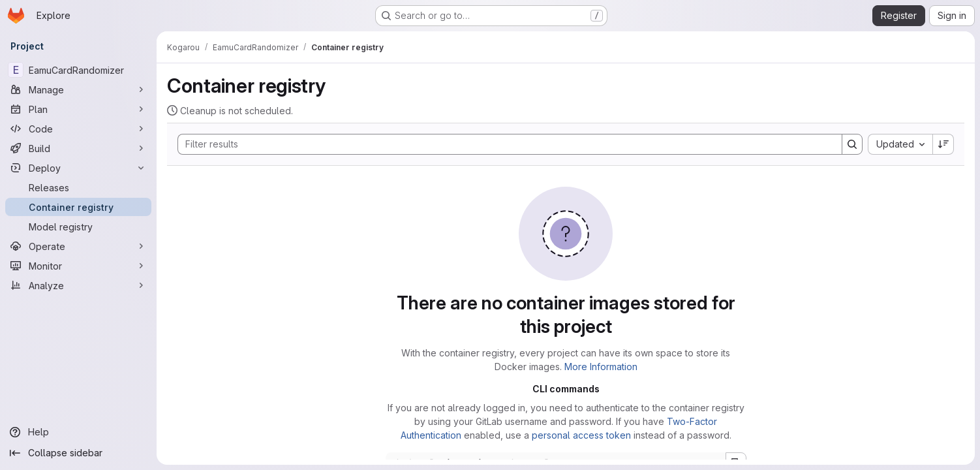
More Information (601, 367)
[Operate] (78, 246)
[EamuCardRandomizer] (78, 70)
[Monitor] (78, 266)
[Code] (78, 129)
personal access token (581, 435)
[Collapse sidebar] (78, 453)
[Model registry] (78, 227)
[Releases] (78, 187)
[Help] (78, 432)
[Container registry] (78, 207)
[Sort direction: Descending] (943, 144)
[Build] (78, 148)
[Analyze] (78, 285)
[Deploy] (78, 168)
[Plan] (78, 109)
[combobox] (900, 144)
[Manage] (78, 89)
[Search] (503, 144)
